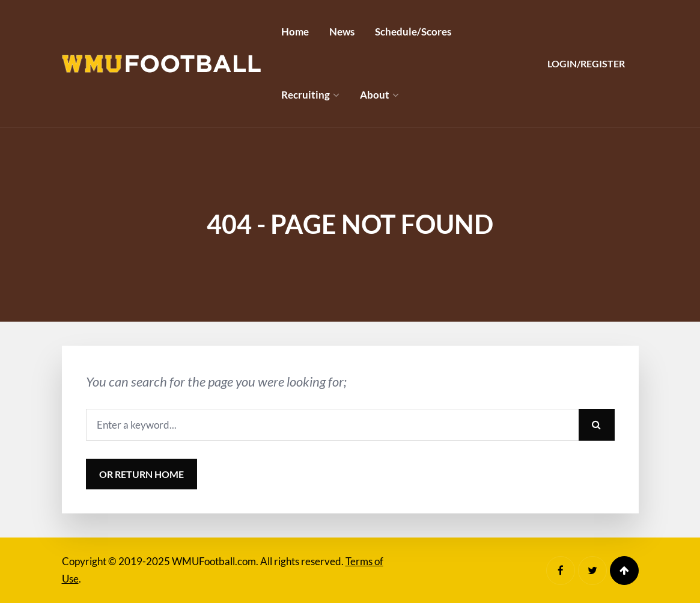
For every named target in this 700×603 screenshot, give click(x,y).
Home (295, 32)
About (375, 95)
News (342, 32)
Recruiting (306, 95)
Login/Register (586, 63)
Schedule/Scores (413, 32)
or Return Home (142, 474)
